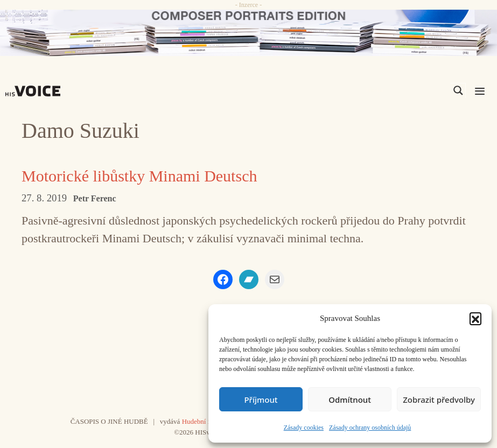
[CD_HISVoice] (248, 33)
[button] (475, 318)
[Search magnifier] (458, 90)
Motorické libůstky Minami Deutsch (139, 176)
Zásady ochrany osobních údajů (370, 428)
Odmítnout (350, 400)
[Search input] (407, 90)
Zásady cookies (304, 428)
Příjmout (261, 400)
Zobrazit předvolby (439, 400)
